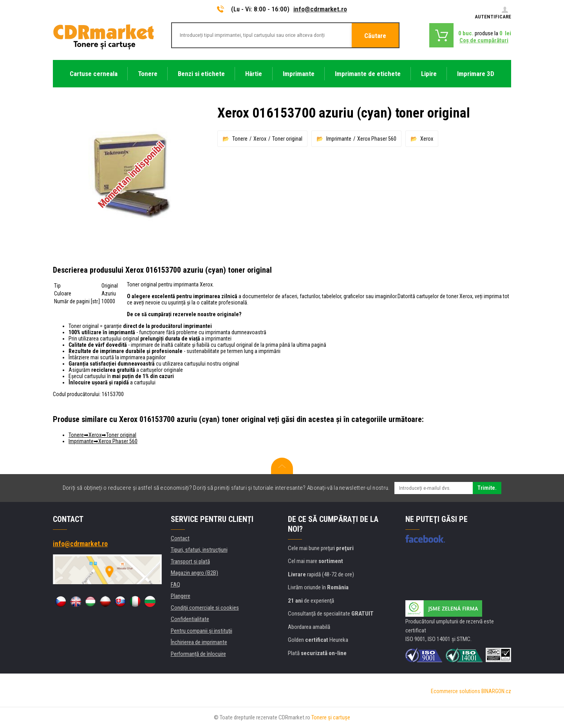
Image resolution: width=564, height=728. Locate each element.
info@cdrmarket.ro (320, 9)
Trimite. (487, 488)
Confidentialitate (190, 619)
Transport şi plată (190, 561)
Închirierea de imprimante (199, 642)
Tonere (240, 139)
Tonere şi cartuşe (331, 717)
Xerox (260, 139)
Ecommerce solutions (456, 691)
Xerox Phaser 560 (377, 139)
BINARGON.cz (496, 691)
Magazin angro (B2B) (194, 573)
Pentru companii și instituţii (202, 631)
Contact (180, 538)
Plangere (181, 596)
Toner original (287, 139)
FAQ (175, 585)
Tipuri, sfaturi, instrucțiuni (199, 550)
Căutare (375, 36)
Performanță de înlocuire (198, 654)
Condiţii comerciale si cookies (205, 608)
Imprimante (339, 139)
